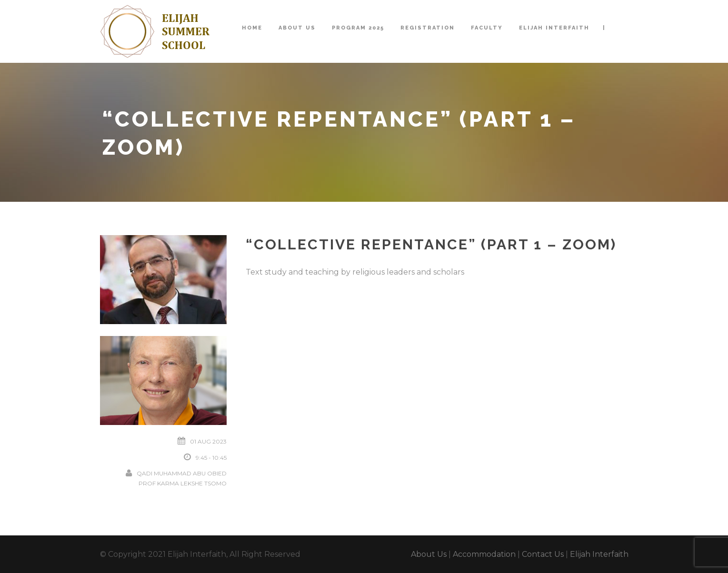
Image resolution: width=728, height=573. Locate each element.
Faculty (487, 28)
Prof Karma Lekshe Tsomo (183, 483)
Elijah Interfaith (554, 28)
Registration (428, 28)
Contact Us (543, 554)
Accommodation (484, 554)
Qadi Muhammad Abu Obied (182, 473)
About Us (297, 28)
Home (252, 28)
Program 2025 (358, 28)
